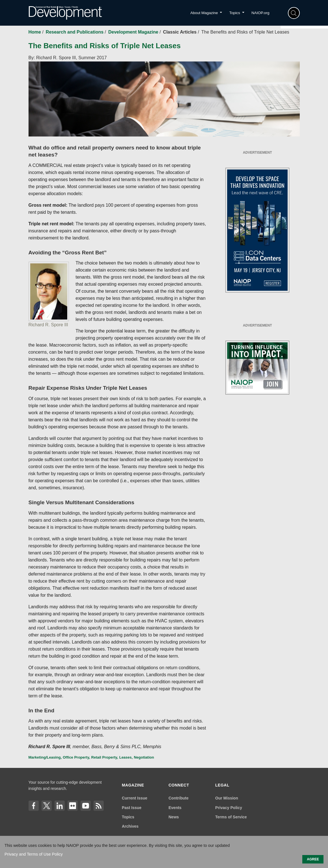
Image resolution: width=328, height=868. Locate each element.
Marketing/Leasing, (45, 757)
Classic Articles (180, 32)
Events (175, 808)
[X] (47, 806)
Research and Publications (75, 32)
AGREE (313, 859)
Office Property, (76, 757)
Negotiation (144, 757)
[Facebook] (34, 806)
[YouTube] (86, 806)
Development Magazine (134, 32)
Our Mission (227, 798)
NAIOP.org (260, 13)
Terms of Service (231, 817)
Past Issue (132, 808)
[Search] (294, 13)
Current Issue (134, 798)
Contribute (178, 798)
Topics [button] (235, 13)
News (174, 817)
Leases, (126, 757)
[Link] (99, 806)
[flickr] (73, 806)
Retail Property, (105, 757)
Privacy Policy (229, 808)
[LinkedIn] (60, 806)
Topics (128, 817)
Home (35, 32)
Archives (130, 826)
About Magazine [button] (205, 13)
